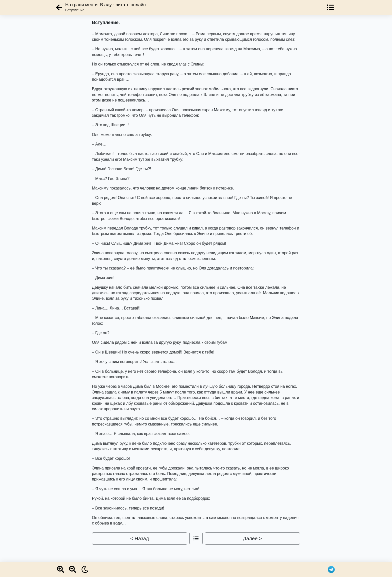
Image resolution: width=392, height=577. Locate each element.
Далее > (252, 538)
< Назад (140, 538)
